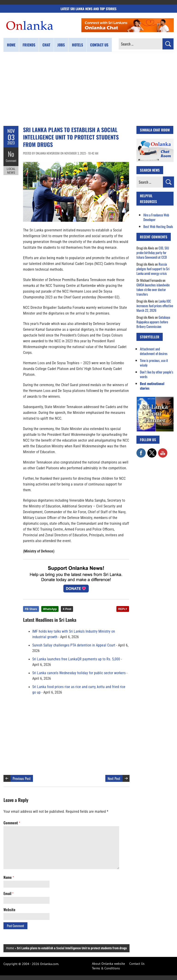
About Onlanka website (108, 964)
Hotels (77, 45)
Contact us (99, 45)
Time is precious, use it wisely (154, 363)
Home (11, 45)
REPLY (123, 609)
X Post (67, 609)
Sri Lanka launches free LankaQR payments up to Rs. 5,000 (76, 659)
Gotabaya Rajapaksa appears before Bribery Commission (153, 322)
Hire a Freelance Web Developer (156, 217)
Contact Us (137, 964)
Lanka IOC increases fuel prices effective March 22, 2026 (155, 306)
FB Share (31, 609)
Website (9, 910)
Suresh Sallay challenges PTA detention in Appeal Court (74, 645)
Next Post (114, 778)
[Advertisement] (88, 89)
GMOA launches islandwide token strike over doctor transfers (153, 289)
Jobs (61, 45)
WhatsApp (50, 609)
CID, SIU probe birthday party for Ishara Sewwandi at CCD (153, 252)
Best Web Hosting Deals (158, 226)
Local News (11, 170)
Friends (29, 45)
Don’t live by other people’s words (157, 374)
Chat (46, 45)
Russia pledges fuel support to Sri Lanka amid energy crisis (153, 269)
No (11, 154)
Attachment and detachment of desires (154, 351)
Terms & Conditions (106, 968)
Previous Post (22, 778)
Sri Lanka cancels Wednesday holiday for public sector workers (79, 673)
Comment (11, 161)
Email (8, 893)
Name (9, 877)
